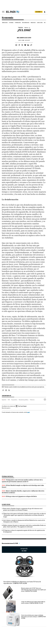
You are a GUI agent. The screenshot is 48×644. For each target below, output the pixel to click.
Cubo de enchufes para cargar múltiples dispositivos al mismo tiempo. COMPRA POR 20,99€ (33, 617)
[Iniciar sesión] (45, 12)
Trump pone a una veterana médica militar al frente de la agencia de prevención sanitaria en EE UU (22, 481)
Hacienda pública (23, 400)
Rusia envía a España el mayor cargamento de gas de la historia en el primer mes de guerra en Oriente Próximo (23, 509)
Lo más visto (6, 504)
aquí (28, 412)
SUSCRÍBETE (39, 12)
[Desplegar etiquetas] (45, 399)
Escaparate (24, 550)
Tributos (32, 400)
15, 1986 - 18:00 (24, 40)
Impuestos (14, 400)
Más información (6, 408)
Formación (18, 23)
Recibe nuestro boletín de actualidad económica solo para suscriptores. (24, 387)
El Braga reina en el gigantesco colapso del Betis (21, 496)
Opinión (4, 400)
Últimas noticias (8, 476)
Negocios (33, 23)
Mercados (5, 23)
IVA (9, 400)
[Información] (29, 28)
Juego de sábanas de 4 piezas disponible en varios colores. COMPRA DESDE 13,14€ (33, 602)
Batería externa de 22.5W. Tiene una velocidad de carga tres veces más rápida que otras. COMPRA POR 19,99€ (33, 590)
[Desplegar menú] (3, 12)
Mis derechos (26, 23)
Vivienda (11, 23)
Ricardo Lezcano (24, 38)
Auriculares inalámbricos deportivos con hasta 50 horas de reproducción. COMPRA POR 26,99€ (22, 582)
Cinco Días (40, 23)
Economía (8, 18)
